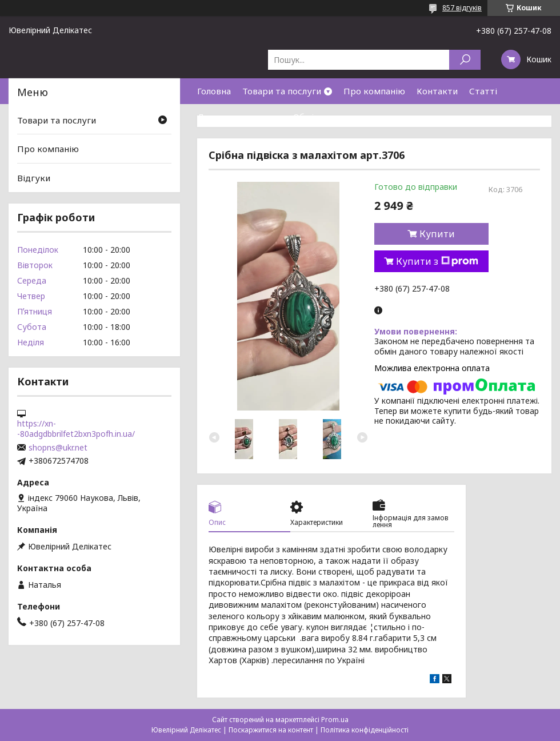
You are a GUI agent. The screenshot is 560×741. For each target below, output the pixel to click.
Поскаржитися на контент (271, 730)
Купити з (437, 261)
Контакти (437, 91)
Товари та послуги (282, 91)
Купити (437, 234)
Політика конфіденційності (365, 730)
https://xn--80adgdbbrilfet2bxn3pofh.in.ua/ (76, 429)
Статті (483, 91)
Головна (214, 91)
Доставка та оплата (239, 117)
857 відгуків (462, 8)
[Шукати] (465, 60)
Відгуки (34, 178)
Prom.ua (335, 720)
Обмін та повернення (338, 117)
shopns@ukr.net (58, 448)
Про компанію (374, 91)
